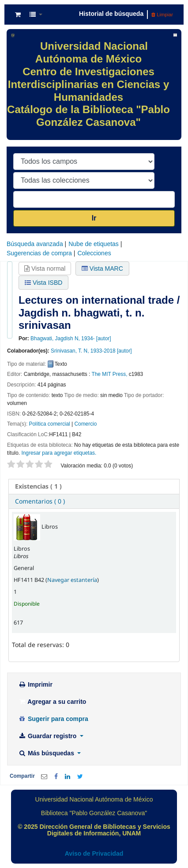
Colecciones (94, 253)
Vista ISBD (43, 283)
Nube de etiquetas (94, 244)
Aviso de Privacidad (94, 853)
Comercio (85, 424)
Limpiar (162, 15)
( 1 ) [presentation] (38, 486)
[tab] (94, 486)
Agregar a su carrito (52, 702)
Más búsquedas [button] (47, 753)
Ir (94, 218)
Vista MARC (102, 268)
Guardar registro (48, 736)
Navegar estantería (72, 580)
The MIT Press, (109, 374)
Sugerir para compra (53, 719)
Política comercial (50, 424)
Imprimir (35, 684)
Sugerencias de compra (39, 253)
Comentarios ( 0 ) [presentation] (40, 501)
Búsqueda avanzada (35, 244)
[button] (18, 15)
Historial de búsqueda (111, 14)
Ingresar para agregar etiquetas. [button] (59, 453)
